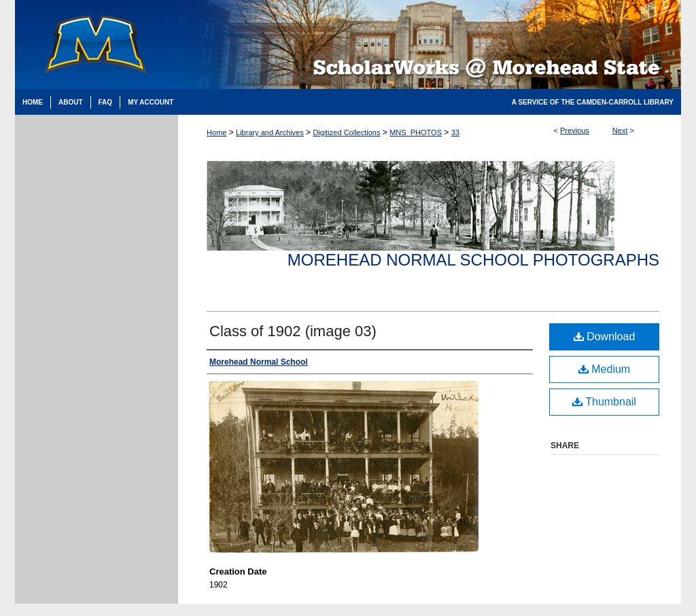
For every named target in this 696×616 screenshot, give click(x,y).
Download (605, 337)
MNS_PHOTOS (416, 132)
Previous (575, 130)
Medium (604, 369)
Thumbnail (604, 402)
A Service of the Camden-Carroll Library (593, 102)
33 (455, 132)
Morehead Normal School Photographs (473, 260)
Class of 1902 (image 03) (293, 331)
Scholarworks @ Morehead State (430, 44)
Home (216, 132)
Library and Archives (270, 132)
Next (620, 130)
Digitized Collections (346, 132)
